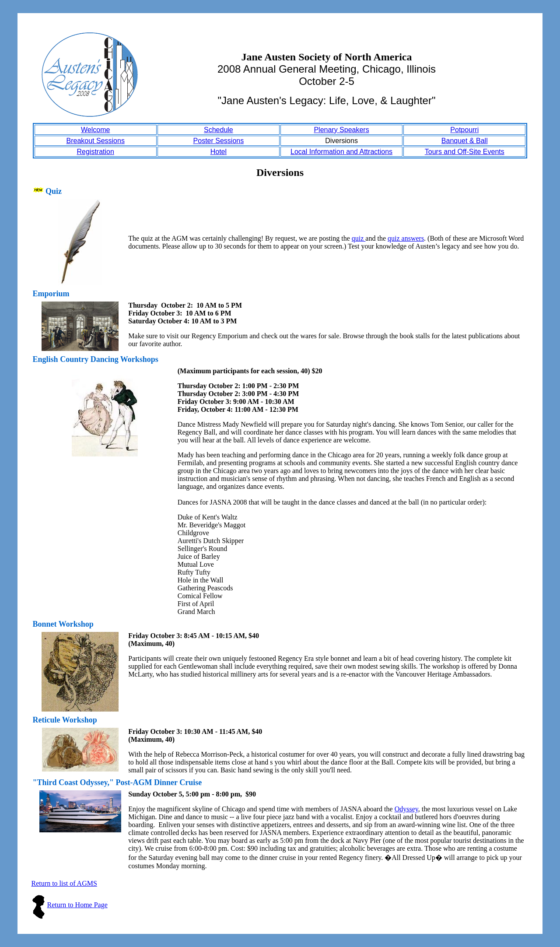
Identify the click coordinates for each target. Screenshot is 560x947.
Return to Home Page (77, 905)
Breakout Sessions (95, 141)
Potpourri (464, 130)
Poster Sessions (219, 141)
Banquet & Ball (465, 141)
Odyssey (406, 809)
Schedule (219, 130)
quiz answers (406, 238)
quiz (359, 238)
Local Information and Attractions (341, 152)
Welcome (95, 130)
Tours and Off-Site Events (465, 152)
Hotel (219, 152)
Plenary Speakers (341, 130)
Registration (96, 152)
